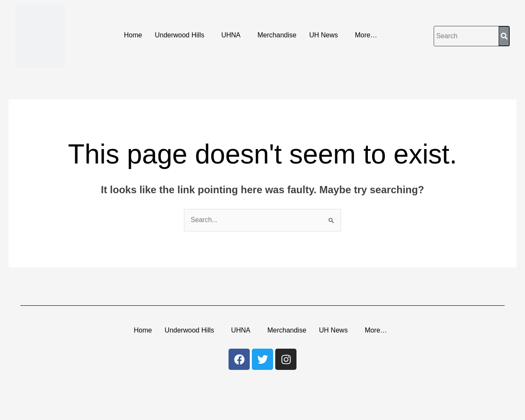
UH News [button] (324, 35)
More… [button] (366, 35)
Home (133, 35)
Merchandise (277, 35)
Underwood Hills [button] (179, 35)
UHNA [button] (231, 35)
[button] (182, 35)
